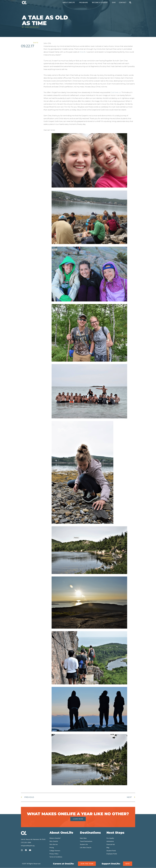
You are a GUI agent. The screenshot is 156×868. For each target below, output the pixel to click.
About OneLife (69, 3)
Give (114, 3)
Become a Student (100, 3)
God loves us (116, 92)
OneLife (82, 52)
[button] (130, 3)
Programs (84, 3)
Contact (123, 3)
